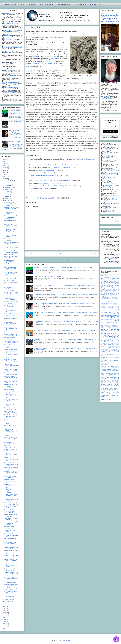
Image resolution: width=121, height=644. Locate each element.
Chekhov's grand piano (10, 582)
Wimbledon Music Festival (107, 398)
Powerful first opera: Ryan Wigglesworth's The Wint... (11, 552)
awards (118, 280)
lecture (107, 337)
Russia (115, 369)
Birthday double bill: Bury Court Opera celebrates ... (11, 439)
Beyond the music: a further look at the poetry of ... (11, 374)
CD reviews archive (80, 4)
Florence (111, 324)
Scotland (103, 373)
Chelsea (103, 303)
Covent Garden (108, 312)
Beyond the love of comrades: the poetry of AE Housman (11, 499)
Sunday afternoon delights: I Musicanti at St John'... (11, 495)
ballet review (110, 281)
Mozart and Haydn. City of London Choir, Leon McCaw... (11, 269)
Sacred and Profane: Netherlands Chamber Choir (11, 481)
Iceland (115, 332)
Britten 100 (113, 291)
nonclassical (113, 349)
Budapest (117, 292)
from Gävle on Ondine (46, 183)
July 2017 (7, 192)
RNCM (118, 368)
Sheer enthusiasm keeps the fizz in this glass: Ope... (11, 274)
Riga (112, 368)
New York (108, 348)
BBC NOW (112, 285)
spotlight (117, 379)
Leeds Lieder (116, 336)
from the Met (42, 188)
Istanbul (113, 334)
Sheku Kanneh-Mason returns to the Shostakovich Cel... (10, 231)
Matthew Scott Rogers (52, 58)
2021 (5, 170)
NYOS (102, 353)
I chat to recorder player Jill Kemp (43, 173)
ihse (119, 332)
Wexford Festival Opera (113, 395)
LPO (113, 340)
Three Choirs (105, 388)
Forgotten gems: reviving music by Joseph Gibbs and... (11, 473)
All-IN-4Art (109, 279)
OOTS (115, 353)
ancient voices (116, 278)
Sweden (118, 382)
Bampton (103, 282)
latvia (118, 335)
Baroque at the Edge (115, 283)
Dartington (107, 314)
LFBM (116, 338)
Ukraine (112, 390)
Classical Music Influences (108, 99)
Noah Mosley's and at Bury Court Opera (59, 186)
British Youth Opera (106, 291)
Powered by (110, 137)
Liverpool (110, 339)
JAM (102, 335)
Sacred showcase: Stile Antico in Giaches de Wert (10, 396)
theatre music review (106, 387)
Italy (116, 334)
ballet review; (117, 281)
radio (113, 365)
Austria (115, 280)
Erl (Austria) (107, 319)
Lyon (118, 340)
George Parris (112, 184)
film (112, 322)
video (113, 391)
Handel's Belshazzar (10, 296)
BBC (107, 285)
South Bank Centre (115, 377)
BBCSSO (117, 285)
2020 (5, 172)
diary (118, 314)
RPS (113, 369)
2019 (5, 175)
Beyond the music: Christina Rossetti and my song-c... (11, 252)
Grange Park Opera (43, 55)
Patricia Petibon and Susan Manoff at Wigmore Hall (58, 165)
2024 (5, 164)
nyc (116, 352)
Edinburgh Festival (115, 317)
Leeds (110, 336)
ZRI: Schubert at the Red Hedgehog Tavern (11, 447)
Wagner (118, 391)
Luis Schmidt (111, 155)
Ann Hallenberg (114, 196)
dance (102, 314)
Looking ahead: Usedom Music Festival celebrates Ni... (11, 535)
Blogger (68, 640)
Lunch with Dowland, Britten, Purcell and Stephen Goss (10, 511)
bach (102, 281)
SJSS (107, 375)
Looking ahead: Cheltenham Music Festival (11, 257)
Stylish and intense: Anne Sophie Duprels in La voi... (11, 310)
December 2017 (9, 181)
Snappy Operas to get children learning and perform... (10, 324)
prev (119, 363)
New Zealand (113, 348)
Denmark (113, 314)
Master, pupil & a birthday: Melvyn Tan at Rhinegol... (11, 592)
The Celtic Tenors (107, 158)
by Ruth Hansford (109, 297)
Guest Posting (109, 331)
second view (116, 373)
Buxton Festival (113, 293)
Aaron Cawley (37, 63)
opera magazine (115, 354)
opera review (42, 33)
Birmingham (104, 288)
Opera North (104, 356)
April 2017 (7, 198)
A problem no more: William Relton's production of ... (11, 335)
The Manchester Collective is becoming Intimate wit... (11, 416)
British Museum (116, 289)
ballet (105, 281)
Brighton (107, 289)
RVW (118, 369)
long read (109, 340)
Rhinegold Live (108, 368)
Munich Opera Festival (106, 343)
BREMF (103, 289)
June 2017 (7, 194)
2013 (5, 611)
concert (118, 307)
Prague (112, 363)
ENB (110, 318)
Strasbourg (109, 380)
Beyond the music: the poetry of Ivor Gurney (10, 409)
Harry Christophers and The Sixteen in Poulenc (11, 243)
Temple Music (113, 383)
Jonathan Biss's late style (11, 265)
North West (110, 350)
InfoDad (117, 263)
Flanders (107, 324)
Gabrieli (103, 325)
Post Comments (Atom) (66, 260)
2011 (5, 615)
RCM (118, 365)
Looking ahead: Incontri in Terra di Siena (11, 382)
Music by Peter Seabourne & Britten (47, 170)
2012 (5, 613)
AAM (118, 276)
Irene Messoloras (113, 163)
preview (104, 365)
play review (117, 362)
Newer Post (30, 254)
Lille (107, 339)
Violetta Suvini (110, 145)
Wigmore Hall (105, 397)
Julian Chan (109, 183)
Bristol (111, 289)
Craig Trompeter (107, 180)
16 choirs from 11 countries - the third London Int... (11, 342)
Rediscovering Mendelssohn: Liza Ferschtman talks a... (10, 289)
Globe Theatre (105, 327)
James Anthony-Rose (108, 192)
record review (111, 367)
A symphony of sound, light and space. (11, 400)
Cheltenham (109, 303)
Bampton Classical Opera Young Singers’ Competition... (11, 386)
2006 (5, 626)
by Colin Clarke (114, 295)
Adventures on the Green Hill (112, 277)
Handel (109, 332)
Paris (110, 360)
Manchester (107, 342)
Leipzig (103, 338)
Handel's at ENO (49, 178)
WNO (114, 398)
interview (104, 334)
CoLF (118, 306)
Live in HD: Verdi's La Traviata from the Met (10, 443)
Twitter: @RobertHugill (46, 4)
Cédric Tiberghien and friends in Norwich (10, 412)
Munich (118, 342)
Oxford (103, 359)
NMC (109, 349)
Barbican (108, 282)
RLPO (115, 368)
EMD (107, 318)
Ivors (118, 334)
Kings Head (107, 335)
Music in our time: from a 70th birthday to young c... (11, 284)
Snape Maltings (109, 376)
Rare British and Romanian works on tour (11, 468)
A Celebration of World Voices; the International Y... (11, 247)
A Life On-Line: (113, 276)
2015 (5, 606)
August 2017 (8, 190)
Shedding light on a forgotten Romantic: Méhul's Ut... (10, 491)
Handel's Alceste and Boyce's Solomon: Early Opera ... (11, 204)
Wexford (103, 395)
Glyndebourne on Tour (106, 328)
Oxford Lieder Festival (110, 359)
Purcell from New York (10, 281)
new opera (103, 348)
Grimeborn (117, 329)
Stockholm (103, 380)
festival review (108, 322)
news (118, 348)
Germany (117, 325)
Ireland (109, 334)
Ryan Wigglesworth (111, 150)
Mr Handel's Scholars (10, 254)
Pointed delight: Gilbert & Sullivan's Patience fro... (11, 450)
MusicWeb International (114, 259)
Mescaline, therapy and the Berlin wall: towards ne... (11, 504)
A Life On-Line (105, 276)
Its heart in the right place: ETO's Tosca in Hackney (11, 477)
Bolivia (110, 288)
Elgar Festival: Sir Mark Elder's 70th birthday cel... (10, 486)
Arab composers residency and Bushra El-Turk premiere (11, 212)
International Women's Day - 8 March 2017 (11, 515)
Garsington (108, 325)
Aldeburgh (104, 278)
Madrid (102, 342)
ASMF (111, 280)
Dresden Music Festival (111, 315)
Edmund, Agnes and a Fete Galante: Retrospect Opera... (11, 530)
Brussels (111, 292)
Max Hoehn (110, 167)
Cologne (103, 307)
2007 (5, 624)
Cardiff (112, 300)
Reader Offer (104, 367)
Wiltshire (118, 397)
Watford (113, 392)
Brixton (107, 292)
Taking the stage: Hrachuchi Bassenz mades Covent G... (11, 574)
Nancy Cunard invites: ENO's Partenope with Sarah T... (11, 391)
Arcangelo (103, 280)
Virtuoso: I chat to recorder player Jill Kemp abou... (11, 370)
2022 (5, 168)
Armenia (108, 280)
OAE (105, 353)
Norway (112, 352)
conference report (105, 311)
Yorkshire (109, 399)
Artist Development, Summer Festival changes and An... (10, 262)
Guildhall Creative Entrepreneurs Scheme (11, 299)
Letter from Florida (109, 338)
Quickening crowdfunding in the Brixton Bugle (11, 548)
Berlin (118, 287)
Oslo (118, 358)
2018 (5, 177)
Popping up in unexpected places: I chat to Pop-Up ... (11, 454)
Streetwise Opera (116, 380)
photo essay (110, 362)
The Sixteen (116, 386)
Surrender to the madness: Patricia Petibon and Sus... (11, 356)
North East (104, 350)
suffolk (113, 382)
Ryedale (103, 371)
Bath (102, 284)
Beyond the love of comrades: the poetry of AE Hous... (11, 464)
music (115, 343)
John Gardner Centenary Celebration (11, 589)
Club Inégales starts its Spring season (10, 306)
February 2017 (8, 599)
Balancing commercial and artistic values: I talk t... (11, 556)
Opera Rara (112, 356)
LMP (114, 339)
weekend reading (105, 394)
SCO (118, 372)
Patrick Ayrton (111, 198)
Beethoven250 (110, 287)
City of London (112, 305)
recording (117, 367)
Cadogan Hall (34, 33)
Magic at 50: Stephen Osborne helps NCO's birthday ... (11, 565)
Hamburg (103, 332)
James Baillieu (110, 159)
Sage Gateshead (115, 371)
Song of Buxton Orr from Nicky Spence (60, 168)
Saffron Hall (108, 371)
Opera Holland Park (106, 354)
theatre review (116, 387)
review (102, 368)
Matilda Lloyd (111, 212)
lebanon (103, 337)
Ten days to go (8, 332)
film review (115, 322)
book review (116, 288)
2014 (5, 608)
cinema (107, 305)
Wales (103, 392)
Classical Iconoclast (117, 255)
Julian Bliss (112, 210)
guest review (116, 331)
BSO (114, 292)
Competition (110, 307)
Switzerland (104, 383)
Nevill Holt (117, 346)
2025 (5, 161)
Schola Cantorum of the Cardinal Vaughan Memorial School (55, 181)
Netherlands (111, 346)
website (118, 392)
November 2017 (9, 183)
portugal (107, 363)
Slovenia (111, 375)
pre (115, 363)
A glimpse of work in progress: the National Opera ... (11, 226)
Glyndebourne (116, 327)
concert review (108, 309)
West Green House (114, 394)
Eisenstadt (103, 318)
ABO (102, 277)
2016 (5, 604)
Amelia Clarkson (112, 188)
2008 (5, 622)
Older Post (94, 254)
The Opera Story (108, 386)
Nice (107, 349)
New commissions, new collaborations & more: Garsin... (11, 328)
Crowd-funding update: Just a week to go (11, 302)
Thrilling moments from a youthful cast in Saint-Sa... (11, 351)
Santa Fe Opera (113, 372)
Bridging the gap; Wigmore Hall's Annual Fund (11, 570)
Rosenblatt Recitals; (106, 369)
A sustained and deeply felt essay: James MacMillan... (11, 523)
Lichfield (103, 339)
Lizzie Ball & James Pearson (110, 185)
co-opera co (113, 306)
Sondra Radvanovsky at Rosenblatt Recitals (47, 175)
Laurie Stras (106, 204)
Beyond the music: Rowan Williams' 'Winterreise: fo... (11, 561)
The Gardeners (109, 384)
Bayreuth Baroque (109, 284)
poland (102, 363)
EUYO (102, 321)
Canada (108, 300)
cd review (109, 302)
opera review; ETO (110, 358)
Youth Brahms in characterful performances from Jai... (11, 431)
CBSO (116, 300)
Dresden (103, 315)
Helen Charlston (115, 164)
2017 (5, 179)
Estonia (111, 319)
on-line (108, 353)
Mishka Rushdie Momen (112, 200)
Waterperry (108, 392)
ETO (115, 319)
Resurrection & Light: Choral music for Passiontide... (11, 208)
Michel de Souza (43, 65)
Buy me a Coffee (113, 110)
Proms (110, 365)
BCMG (103, 287)
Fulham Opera (116, 324)
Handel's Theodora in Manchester (10, 338)
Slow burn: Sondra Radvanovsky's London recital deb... (11, 378)
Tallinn (108, 383)
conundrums (112, 311)
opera (118, 353)
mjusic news (113, 342)
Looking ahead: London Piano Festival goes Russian (10, 235)
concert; (118, 309)
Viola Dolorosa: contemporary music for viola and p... (11, 366)
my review (64, 55)
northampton (117, 350)
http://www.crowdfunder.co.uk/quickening (83, 160)
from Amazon (110, 239)
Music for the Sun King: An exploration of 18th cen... (11, 278)
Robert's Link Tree (11, 4)
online (112, 353)
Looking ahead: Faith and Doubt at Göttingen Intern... (11, 404)
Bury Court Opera (105, 293)
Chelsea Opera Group (34, 56)
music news (111, 345)
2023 (5, 166)
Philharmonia (104, 362)
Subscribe (110, 131)
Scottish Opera (109, 373)
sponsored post (110, 379)
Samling (107, 372)
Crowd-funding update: (10, 527)
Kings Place (113, 335)
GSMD (103, 331)
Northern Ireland (105, 352)
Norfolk (118, 349)
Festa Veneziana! (9, 420)
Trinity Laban (113, 388)
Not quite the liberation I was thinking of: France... (11, 539)
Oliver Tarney (111, 171)
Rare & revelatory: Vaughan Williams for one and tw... (11, 293)
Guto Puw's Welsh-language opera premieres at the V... (11, 315)
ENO (102, 319)
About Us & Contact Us (28, 4)
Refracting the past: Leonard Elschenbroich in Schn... (11, 579)
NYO (118, 352)
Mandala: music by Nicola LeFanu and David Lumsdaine (11, 217)
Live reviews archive (64, 4)
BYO (107, 299)
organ (116, 358)
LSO (116, 340)
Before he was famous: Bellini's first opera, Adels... (10, 544)
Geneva (113, 325)
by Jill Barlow (111, 296)
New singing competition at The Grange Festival (11, 585)
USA (115, 390)
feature (113, 321)
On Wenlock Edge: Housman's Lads (9, 596)
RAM (115, 365)
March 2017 (8, 201)
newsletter (103, 349)
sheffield (103, 375)
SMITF (115, 375)
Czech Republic (116, 312)
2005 (5, 628)
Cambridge (104, 300)
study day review (106, 382)
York (105, 399)
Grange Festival (115, 328)
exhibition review (108, 321)
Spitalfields (104, 379)
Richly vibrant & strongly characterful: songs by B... (11, 361)
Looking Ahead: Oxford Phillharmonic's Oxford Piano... (11, 346)
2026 (5, 159)
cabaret (110, 299)
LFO (119, 338)
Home (31, 191)
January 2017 (8, 601)
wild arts (113, 397)
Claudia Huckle (52, 63)
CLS (106, 306)
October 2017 (8, 185)
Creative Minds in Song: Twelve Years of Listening (47, 277)
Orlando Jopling (112, 152)
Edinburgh (107, 317)
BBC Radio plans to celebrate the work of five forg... (11, 459)
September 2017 (9, 187)
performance (116, 360)
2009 (5, 619)
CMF (108, 306)
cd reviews (117, 302)
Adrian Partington (113, 160)
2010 (5, 617)
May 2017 (7, 196)
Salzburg (103, 372)
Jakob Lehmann (112, 208)
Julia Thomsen (112, 170)
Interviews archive (96, 4)
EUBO (118, 319)
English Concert (115, 318)
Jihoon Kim (29, 67)
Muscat (112, 343)
